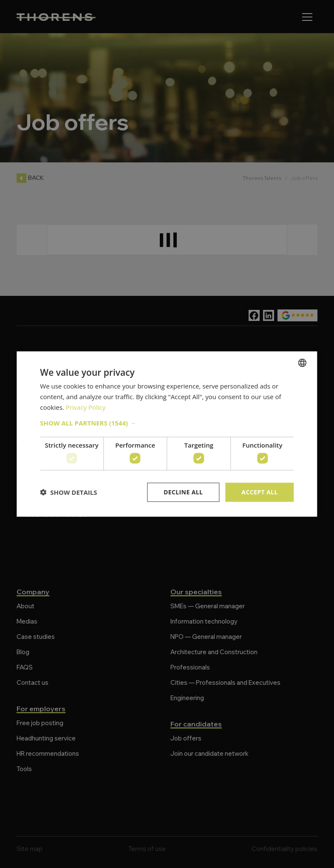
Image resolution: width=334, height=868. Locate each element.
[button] (167, 423)
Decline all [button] (183, 492)
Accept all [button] (259, 492)
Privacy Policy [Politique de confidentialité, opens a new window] (86, 407)
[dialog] (167, 434)
